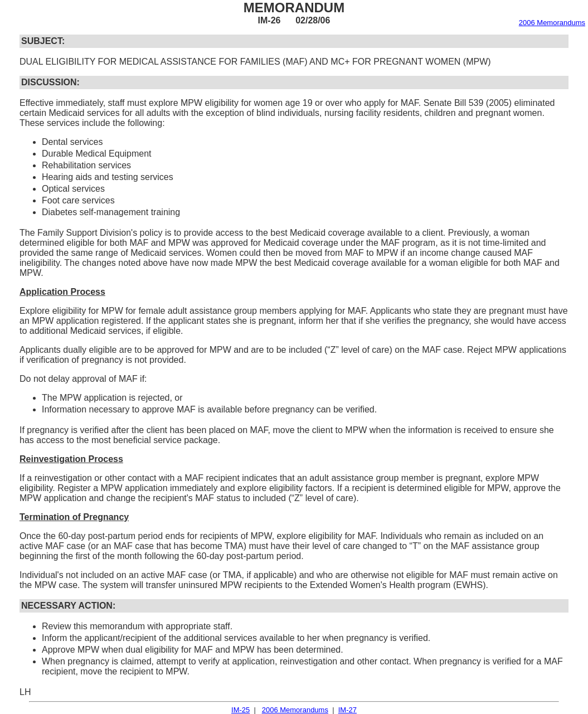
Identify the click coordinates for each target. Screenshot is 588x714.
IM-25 (240, 710)
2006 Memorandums (552, 23)
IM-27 (348, 710)
